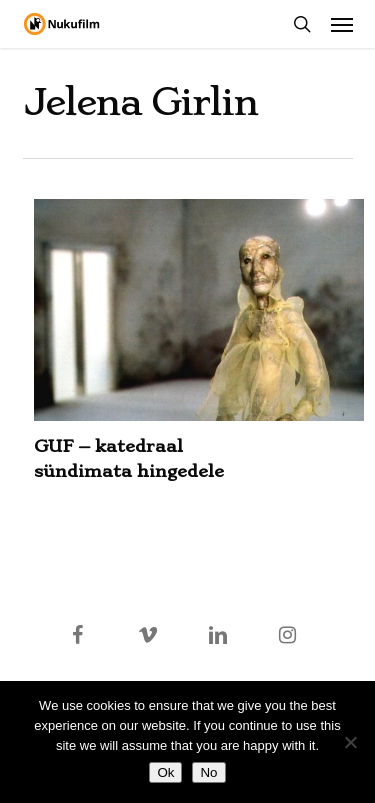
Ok (165, 772)
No (208, 772)
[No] (350, 742)
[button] (342, 24)
